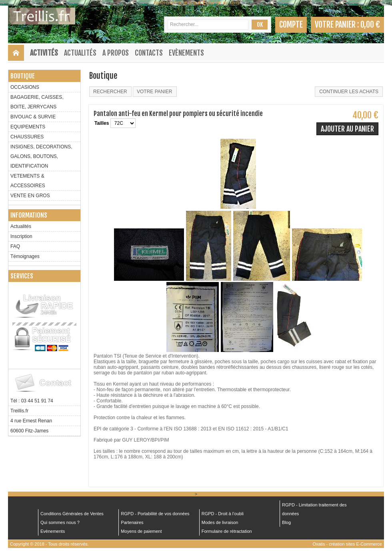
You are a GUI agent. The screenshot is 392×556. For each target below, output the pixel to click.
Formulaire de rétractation (227, 531)
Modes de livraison (220, 522)
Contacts (149, 53)
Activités (44, 53)
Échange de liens (221, 3)
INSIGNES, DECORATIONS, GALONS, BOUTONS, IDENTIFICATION (41, 156)
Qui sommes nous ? (60, 522)
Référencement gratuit (178, 3)
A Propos (116, 53)
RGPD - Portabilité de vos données (155, 514)
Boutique (23, 76)
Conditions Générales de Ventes (72, 514)
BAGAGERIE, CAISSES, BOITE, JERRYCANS (37, 102)
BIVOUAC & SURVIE (33, 117)
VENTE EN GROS (30, 196)
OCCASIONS (25, 87)
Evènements (186, 53)
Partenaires (132, 522)
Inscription (21, 236)
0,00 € (370, 25)
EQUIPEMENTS (28, 127)
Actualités (80, 53)
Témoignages (25, 256)
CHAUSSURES (27, 137)
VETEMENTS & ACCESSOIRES (28, 181)
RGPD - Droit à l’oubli (223, 514)
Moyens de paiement (141, 531)
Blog (286, 522)
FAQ (15, 246)
